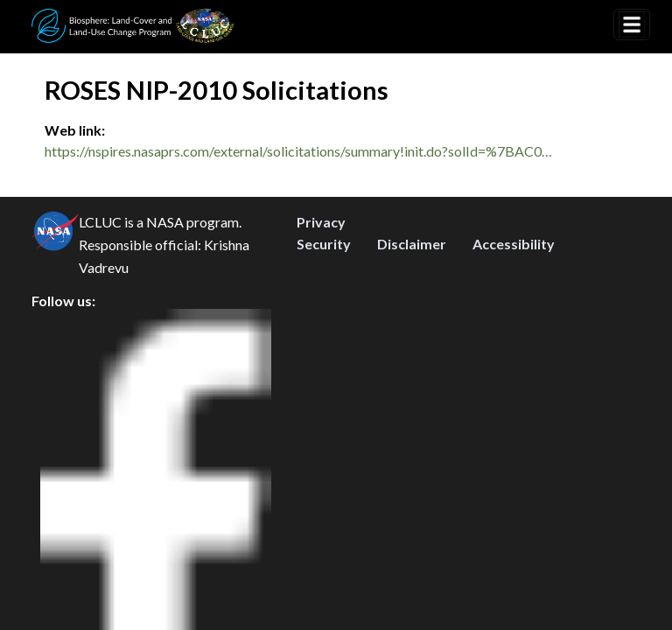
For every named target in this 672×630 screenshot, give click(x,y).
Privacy (321, 490)
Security (324, 512)
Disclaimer (412, 512)
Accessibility (514, 512)
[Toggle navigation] (632, 24)
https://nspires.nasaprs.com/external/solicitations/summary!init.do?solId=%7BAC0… (298, 151)
